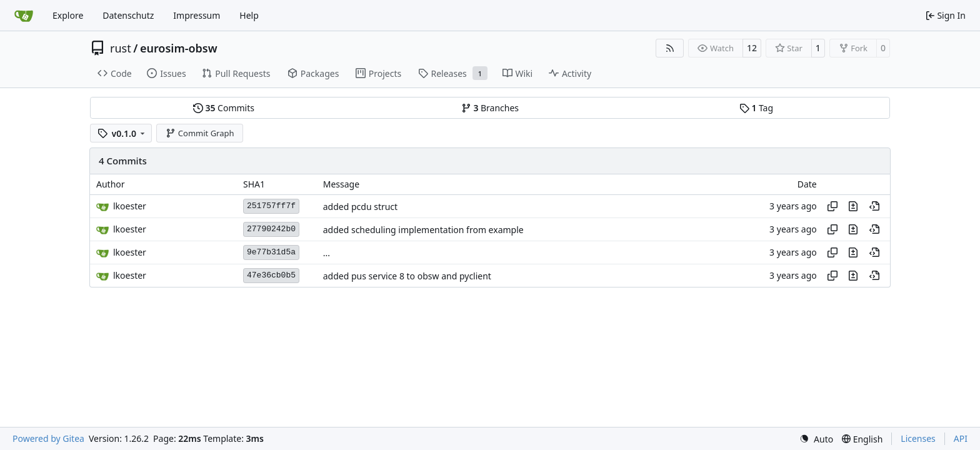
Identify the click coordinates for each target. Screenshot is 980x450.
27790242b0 (271, 229)
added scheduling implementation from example (423, 230)
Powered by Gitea (48, 438)
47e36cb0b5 (271, 275)
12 (752, 48)
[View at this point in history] (874, 206)
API (961, 438)
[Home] (24, 16)
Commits (224, 108)
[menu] (816, 439)
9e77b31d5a (271, 252)
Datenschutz (128, 15)
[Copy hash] (832, 206)
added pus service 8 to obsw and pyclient (407, 276)
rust (121, 48)
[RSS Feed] (670, 48)
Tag (756, 108)
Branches (490, 108)
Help (249, 15)
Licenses (918, 438)
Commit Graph (200, 133)
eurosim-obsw (179, 48)
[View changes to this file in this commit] (853, 206)
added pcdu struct (360, 207)
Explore (68, 15)
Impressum (197, 15)
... (327, 253)
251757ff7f (271, 206)
